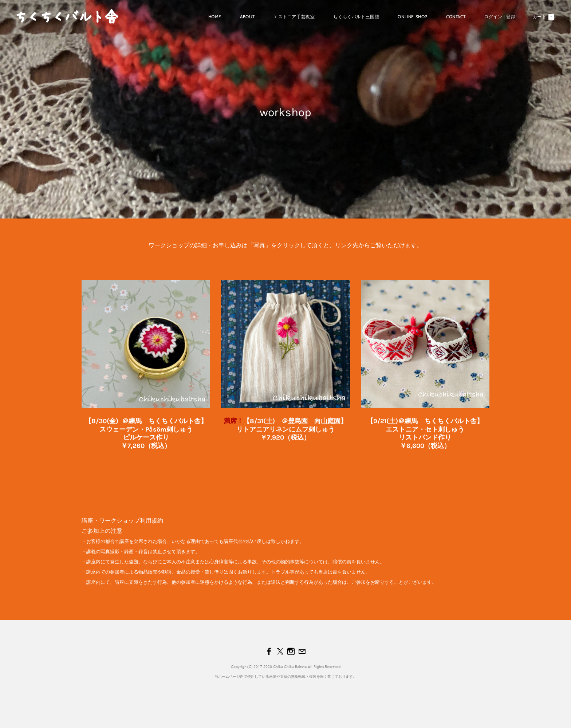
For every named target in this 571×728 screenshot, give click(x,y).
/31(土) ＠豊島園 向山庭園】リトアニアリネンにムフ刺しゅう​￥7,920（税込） (292, 429)
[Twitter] (280, 652)
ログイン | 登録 (500, 17)
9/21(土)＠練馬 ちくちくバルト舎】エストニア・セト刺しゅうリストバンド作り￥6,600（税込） (428, 433)
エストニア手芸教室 (294, 17)
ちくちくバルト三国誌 (356, 17)
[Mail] (302, 652)
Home (215, 17)
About (247, 17)
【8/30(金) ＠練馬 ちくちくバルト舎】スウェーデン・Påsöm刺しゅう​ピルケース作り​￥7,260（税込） (146, 433)
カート (544, 17)
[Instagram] (291, 652)
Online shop (413, 17)
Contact (456, 17)
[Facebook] (269, 652)
